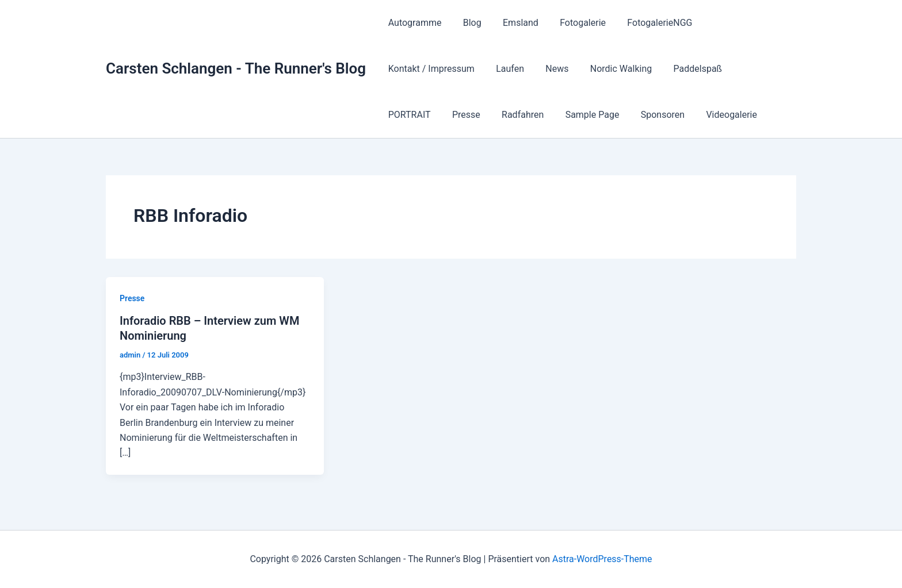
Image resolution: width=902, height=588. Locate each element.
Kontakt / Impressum (740, 23)
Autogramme (413, 23)
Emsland (513, 23)
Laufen (401, 69)
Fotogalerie (572, 23)
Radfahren (750, 69)
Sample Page (414, 115)
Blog (468, 23)
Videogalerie (547, 115)
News (445, 69)
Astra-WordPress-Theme (602, 559)
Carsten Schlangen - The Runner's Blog (236, 68)
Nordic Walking (505, 69)
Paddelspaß (580, 69)
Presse (697, 69)
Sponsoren (481, 115)
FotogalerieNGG (646, 23)
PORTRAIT (643, 69)
